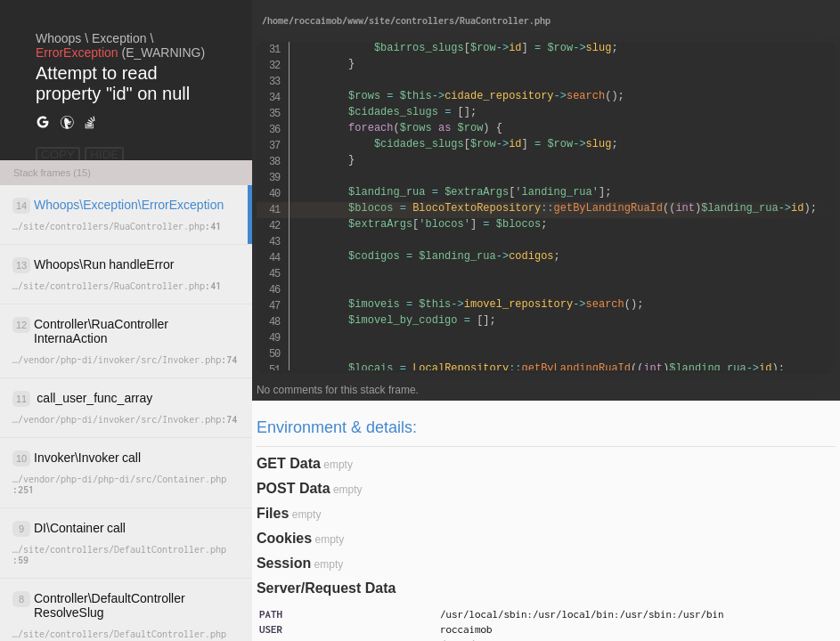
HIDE (104, 154)
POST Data (294, 488)
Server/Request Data (326, 588)
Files (273, 513)
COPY (58, 154)
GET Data (289, 463)
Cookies (284, 538)
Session (284, 563)
